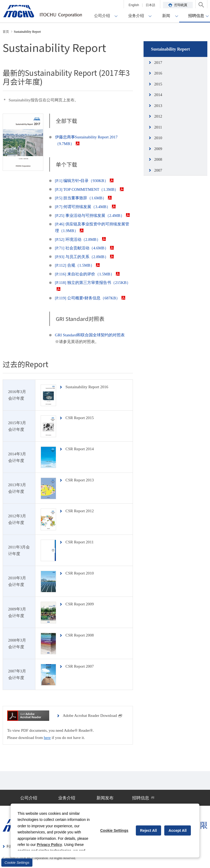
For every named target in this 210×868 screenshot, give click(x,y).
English (134, 5)
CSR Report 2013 (80, 480)
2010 (158, 138)
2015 (158, 84)
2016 (158, 73)
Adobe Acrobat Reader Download (93, 716)
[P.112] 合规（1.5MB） (77, 265)
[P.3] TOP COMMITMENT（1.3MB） (89, 189)
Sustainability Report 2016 (87, 387)
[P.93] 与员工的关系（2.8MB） (84, 257)
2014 (158, 95)
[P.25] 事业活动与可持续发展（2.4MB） (92, 216)
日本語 (150, 5)
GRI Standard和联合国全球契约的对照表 (90, 335)
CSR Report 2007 (80, 666)
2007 (158, 170)
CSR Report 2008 (80, 635)
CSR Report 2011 (79, 542)
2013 (158, 106)
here (47, 738)
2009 (158, 149)
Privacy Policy (49, 845)
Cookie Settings (17, 863)
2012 (158, 116)
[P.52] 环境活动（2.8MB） (80, 239)
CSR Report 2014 (80, 449)
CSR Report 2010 (80, 573)
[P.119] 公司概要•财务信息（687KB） (90, 298)
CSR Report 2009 (80, 604)
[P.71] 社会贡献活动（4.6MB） (84, 248)
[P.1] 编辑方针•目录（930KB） (84, 181)
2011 (158, 127)
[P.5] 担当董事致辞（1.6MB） (83, 198)
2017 (158, 63)
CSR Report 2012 (80, 511)
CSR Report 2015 (80, 418)
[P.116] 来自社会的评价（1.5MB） (87, 274)
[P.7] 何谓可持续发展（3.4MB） (85, 207)
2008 (158, 159)
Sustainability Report (170, 49)
